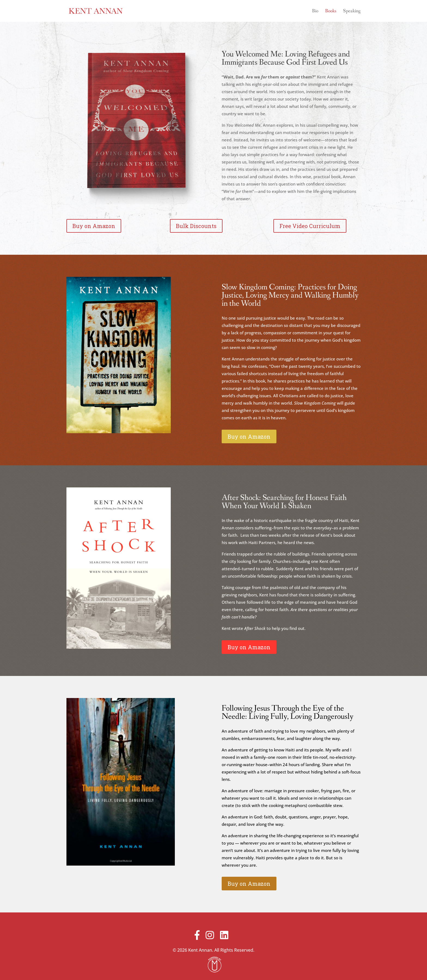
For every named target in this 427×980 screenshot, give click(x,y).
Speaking (352, 12)
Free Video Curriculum (310, 226)
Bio (315, 12)
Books (331, 12)
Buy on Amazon (94, 226)
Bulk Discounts (196, 226)
